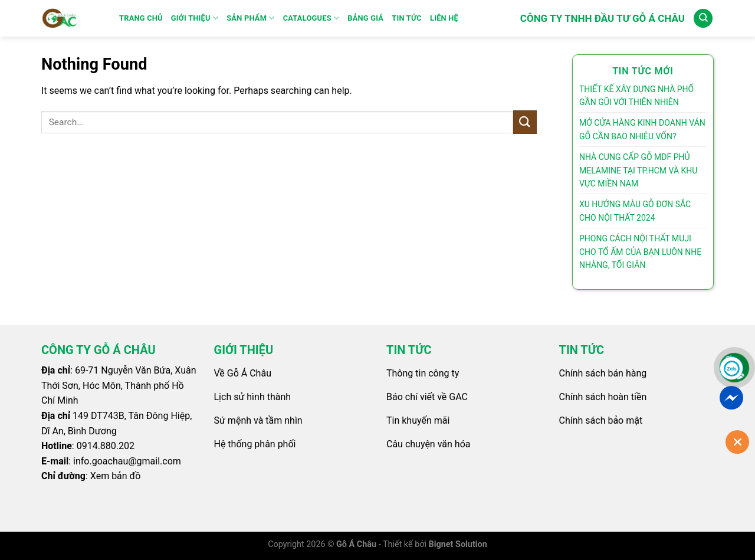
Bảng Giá (365, 18)
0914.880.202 (106, 446)
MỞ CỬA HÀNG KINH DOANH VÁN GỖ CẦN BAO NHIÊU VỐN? (642, 129)
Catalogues (311, 18)
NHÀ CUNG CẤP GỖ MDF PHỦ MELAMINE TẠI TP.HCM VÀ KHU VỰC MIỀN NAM (638, 170)
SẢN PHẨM (250, 18)
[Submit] (525, 122)
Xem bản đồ (116, 476)
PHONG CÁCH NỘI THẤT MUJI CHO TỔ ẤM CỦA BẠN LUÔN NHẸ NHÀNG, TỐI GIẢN (640, 252)
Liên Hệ (444, 18)
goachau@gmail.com (137, 461)
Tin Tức (407, 18)
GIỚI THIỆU (195, 18)
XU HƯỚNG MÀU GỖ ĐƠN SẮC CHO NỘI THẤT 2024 (635, 211)
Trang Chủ (141, 18)
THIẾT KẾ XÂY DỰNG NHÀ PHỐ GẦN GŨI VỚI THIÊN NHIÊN (636, 96)
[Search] (703, 19)
